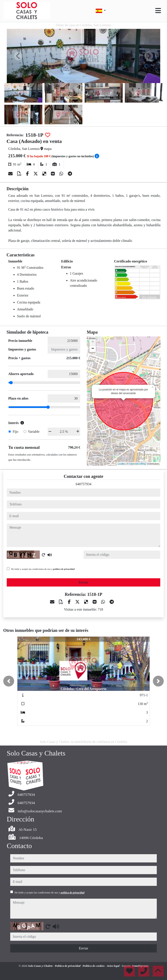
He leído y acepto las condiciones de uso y (43, 569)
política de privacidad (64, 569)
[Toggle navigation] (158, 11)
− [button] (93, 349)
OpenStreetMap (138, 464)
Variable (34, 432)
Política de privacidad (68, 966)
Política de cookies (94, 966)
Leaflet (121, 464)
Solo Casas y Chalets (41, 966)
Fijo (15, 432)
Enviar (84, 582)
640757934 (83, 484)
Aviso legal (114, 966)
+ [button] (93, 342)
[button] (9, 681)
